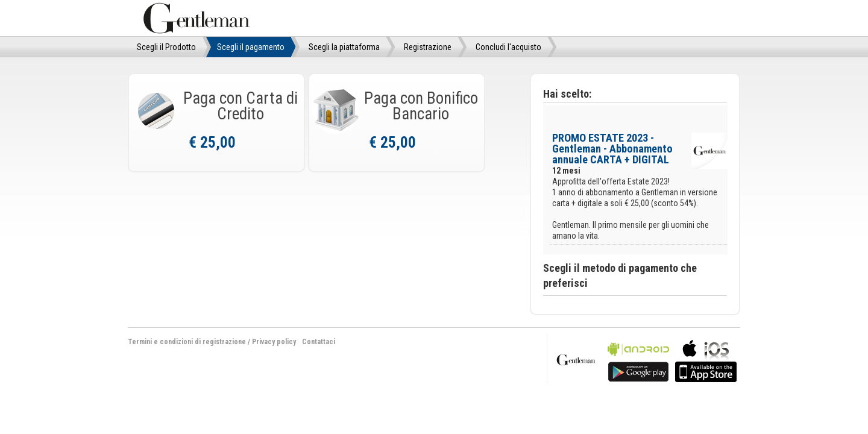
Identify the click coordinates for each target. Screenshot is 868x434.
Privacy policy (274, 342)
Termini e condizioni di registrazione (187, 342)
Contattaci (319, 342)
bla (638, 360)
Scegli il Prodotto (166, 47)
